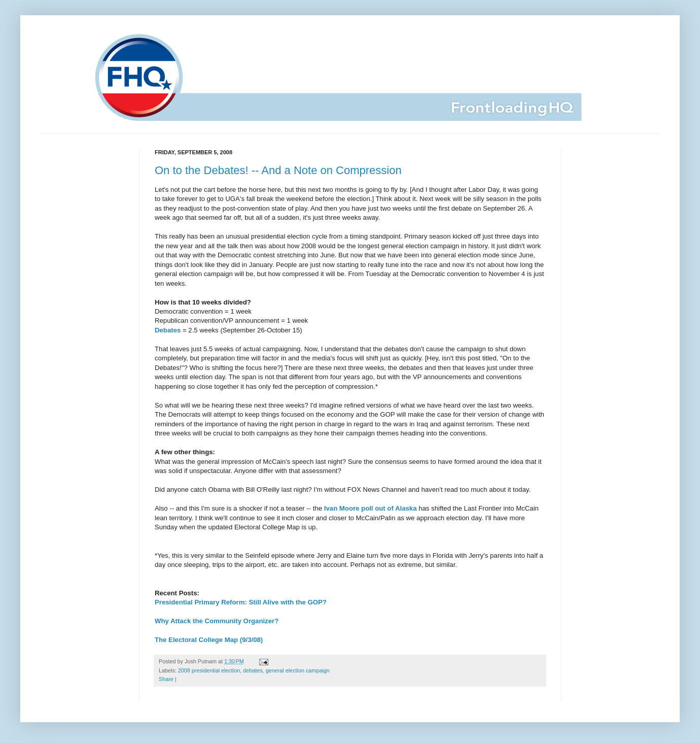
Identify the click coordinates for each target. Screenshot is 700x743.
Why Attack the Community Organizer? (217, 621)
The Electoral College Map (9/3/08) (209, 640)
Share (166, 679)
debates (253, 670)
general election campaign (298, 670)
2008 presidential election (209, 670)
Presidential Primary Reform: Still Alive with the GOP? (241, 602)
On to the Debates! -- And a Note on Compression (278, 170)
